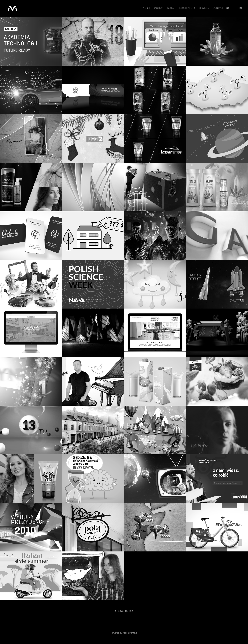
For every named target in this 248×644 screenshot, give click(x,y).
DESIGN (171, 8)
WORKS (146, 8)
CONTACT (218, 8)
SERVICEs (204, 8)
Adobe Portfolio (130, 633)
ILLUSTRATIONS (187, 8)
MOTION (159, 8)
